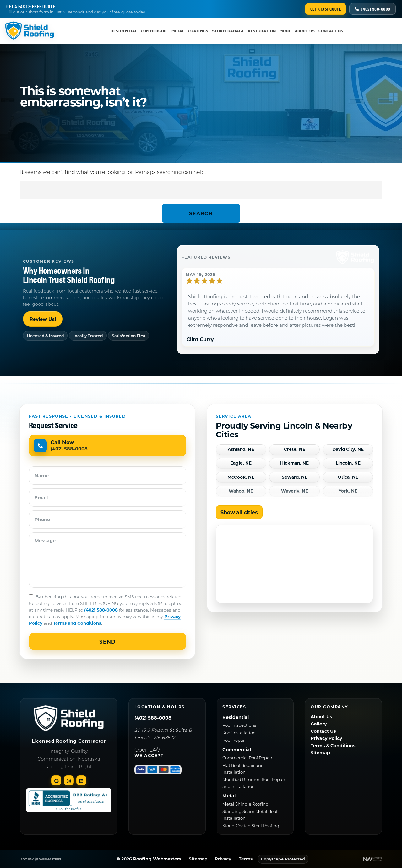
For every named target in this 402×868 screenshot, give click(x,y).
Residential (124, 31)
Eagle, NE (241, 463)
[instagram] (69, 780)
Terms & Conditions (333, 745)
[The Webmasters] (41, 859)
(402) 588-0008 (101, 610)
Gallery (319, 724)
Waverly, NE (295, 491)
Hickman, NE (294, 463)
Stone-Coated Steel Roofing (251, 825)
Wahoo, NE (241, 491)
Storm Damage (228, 31)
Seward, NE (295, 477)
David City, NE (348, 449)
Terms (246, 859)
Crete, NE (295, 449)
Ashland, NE (241, 449)
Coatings (198, 31)
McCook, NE (241, 477)
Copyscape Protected (283, 859)
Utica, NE (348, 477)
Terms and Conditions (77, 623)
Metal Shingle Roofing (245, 804)
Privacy (223, 859)
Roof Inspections (239, 725)
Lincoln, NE (348, 463)
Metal (178, 31)
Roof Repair (234, 740)
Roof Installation (239, 733)
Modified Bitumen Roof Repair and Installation (254, 783)
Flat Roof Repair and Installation (243, 769)
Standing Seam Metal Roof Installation (250, 815)
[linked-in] (81, 780)
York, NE (348, 491)
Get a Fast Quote (326, 9)
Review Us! (43, 319)
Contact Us (331, 31)
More (285, 31)
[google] (56, 780)
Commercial (154, 31)
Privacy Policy (326, 738)
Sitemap (320, 753)
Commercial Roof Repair (247, 758)
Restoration (262, 31)
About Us (305, 31)
